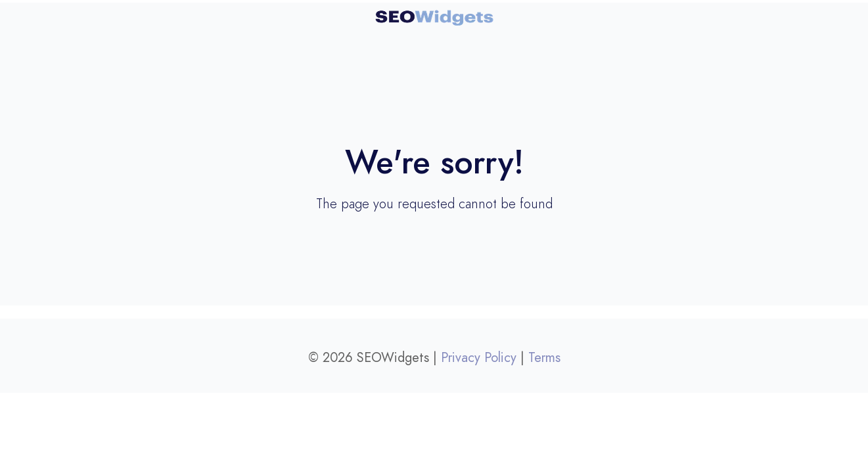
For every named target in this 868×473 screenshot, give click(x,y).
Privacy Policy (479, 357)
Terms (544, 357)
